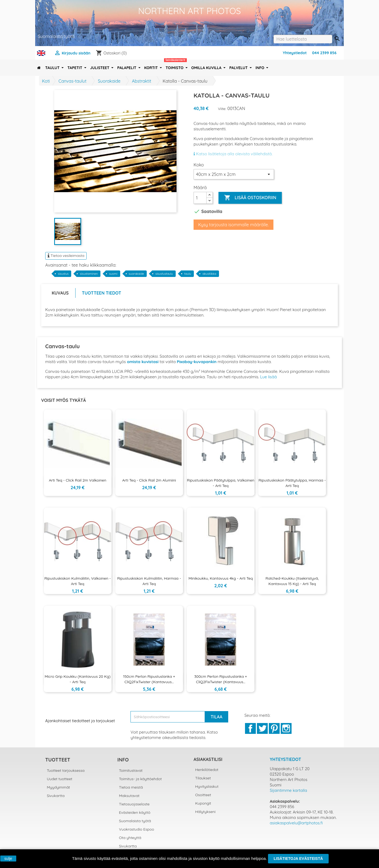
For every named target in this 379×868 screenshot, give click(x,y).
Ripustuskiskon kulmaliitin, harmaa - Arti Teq (149, 581)
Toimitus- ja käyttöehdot (141, 779)
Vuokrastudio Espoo (137, 829)
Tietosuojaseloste (134, 804)
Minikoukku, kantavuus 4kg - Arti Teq (220, 578)
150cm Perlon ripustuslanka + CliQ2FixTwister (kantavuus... (149, 679)
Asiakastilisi (208, 759)
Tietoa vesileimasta (66, 256)
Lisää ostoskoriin (250, 198)
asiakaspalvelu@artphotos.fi (296, 823)
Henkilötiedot (207, 770)
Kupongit (203, 803)
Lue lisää (268, 377)
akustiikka (209, 274)
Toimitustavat (131, 770)
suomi (113, 274)
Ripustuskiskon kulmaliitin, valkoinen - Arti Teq (78, 581)
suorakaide (137, 274)
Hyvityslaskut (207, 786)
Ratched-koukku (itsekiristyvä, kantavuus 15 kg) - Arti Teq (292, 581)
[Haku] (303, 39)
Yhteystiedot (295, 53)
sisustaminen (89, 274)
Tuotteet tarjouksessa (66, 770)
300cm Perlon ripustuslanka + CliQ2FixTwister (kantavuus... (220, 679)
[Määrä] (200, 198)
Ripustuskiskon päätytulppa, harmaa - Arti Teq (292, 483)
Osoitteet (203, 795)
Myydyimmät (58, 787)
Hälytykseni (205, 812)
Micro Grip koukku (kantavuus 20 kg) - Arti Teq (78, 679)
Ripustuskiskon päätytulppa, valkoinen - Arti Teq (221, 483)
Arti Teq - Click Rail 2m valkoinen (78, 480)
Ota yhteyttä (130, 838)
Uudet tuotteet (60, 779)
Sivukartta (56, 796)
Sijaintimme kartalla (289, 790)
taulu (188, 274)
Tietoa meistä (131, 787)
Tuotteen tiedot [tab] (102, 293)
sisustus (63, 274)
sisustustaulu (164, 274)
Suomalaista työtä (135, 821)
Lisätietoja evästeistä (298, 859)
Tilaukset (203, 778)
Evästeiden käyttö (135, 812)
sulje (8, 859)
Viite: (222, 109)
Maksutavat (129, 796)
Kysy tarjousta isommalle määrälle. (233, 225)
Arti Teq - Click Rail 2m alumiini (149, 480)
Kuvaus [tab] (60, 293)
